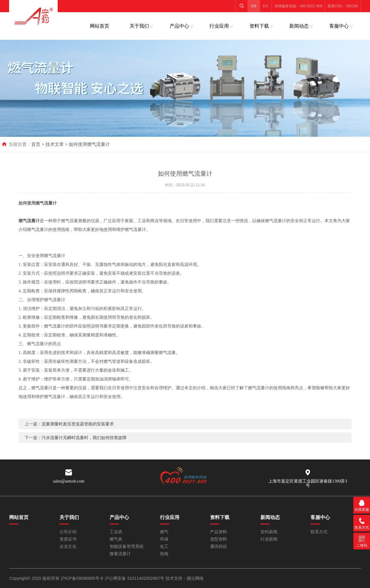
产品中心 (179, 26)
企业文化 (68, 547)
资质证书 (68, 539)
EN (265, 6)
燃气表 (116, 539)
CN (254, 6)
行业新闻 (269, 539)
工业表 (116, 532)
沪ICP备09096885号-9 (82, 578)
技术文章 (55, 144)
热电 (164, 554)
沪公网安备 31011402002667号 (135, 578)
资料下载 (259, 26)
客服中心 (339, 26)
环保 (164, 539)
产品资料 (219, 532)
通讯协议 (219, 547)
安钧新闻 (269, 532)
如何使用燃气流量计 (89, 144)
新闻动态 (299, 26)
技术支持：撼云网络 (185, 578)
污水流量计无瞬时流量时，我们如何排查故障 (84, 446)
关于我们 (139, 26)
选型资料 (219, 539)
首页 (36, 144)
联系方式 (319, 532)
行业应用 (219, 26)
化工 (164, 547)
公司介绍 (68, 532)
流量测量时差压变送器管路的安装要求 (78, 432)
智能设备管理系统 (127, 547)
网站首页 (100, 26)
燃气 (164, 532)
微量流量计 (120, 554)
